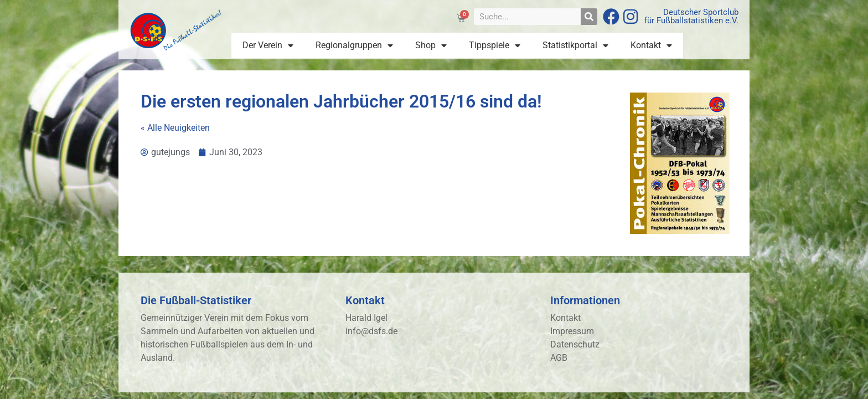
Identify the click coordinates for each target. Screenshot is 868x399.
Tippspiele (495, 45)
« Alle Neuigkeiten (175, 128)
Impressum (572, 331)
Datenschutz (575, 344)
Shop (431, 45)
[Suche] (589, 17)
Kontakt (651, 45)
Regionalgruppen (354, 45)
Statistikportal (575, 45)
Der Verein (268, 45)
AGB (559, 358)
